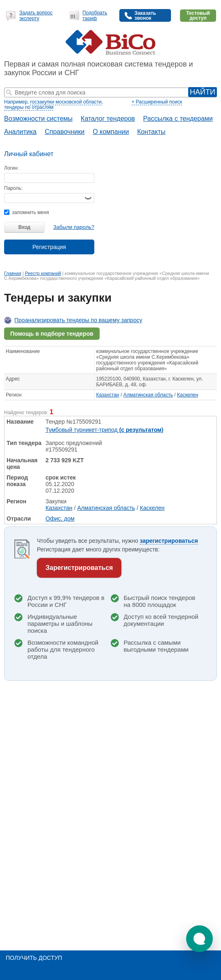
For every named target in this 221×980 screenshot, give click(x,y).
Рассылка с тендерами (178, 119)
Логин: (11, 168)
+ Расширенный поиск (157, 102)
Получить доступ (34, 958)
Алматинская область (148, 395)
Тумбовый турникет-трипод (105, 430)
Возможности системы (38, 119)
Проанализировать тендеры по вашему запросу (78, 320)
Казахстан (108, 395)
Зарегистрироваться (79, 568)
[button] (199, 939)
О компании (111, 132)
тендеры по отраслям (29, 107)
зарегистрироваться (169, 541)
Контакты (151, 132)
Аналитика (20, 132)
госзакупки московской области (66, 102)
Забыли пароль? (74, 227)
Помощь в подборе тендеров (52, 334)
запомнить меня (26, 212)
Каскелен (188, 395)
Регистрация (49, 247)
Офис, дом (60, 519)
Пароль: (13, 188)
